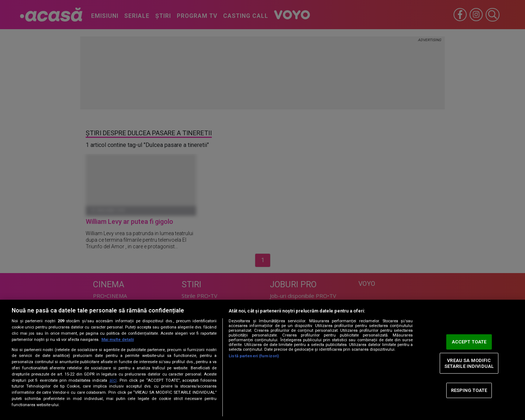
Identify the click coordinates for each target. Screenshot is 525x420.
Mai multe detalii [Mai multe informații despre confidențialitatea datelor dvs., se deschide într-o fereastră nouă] (118, 340)
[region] (262, 360)
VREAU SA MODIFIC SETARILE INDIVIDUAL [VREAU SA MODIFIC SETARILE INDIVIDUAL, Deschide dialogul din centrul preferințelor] (469, 363)
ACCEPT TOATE (469, 342)
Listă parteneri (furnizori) (254, 356)
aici (113, 380)
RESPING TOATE (469, 390)
